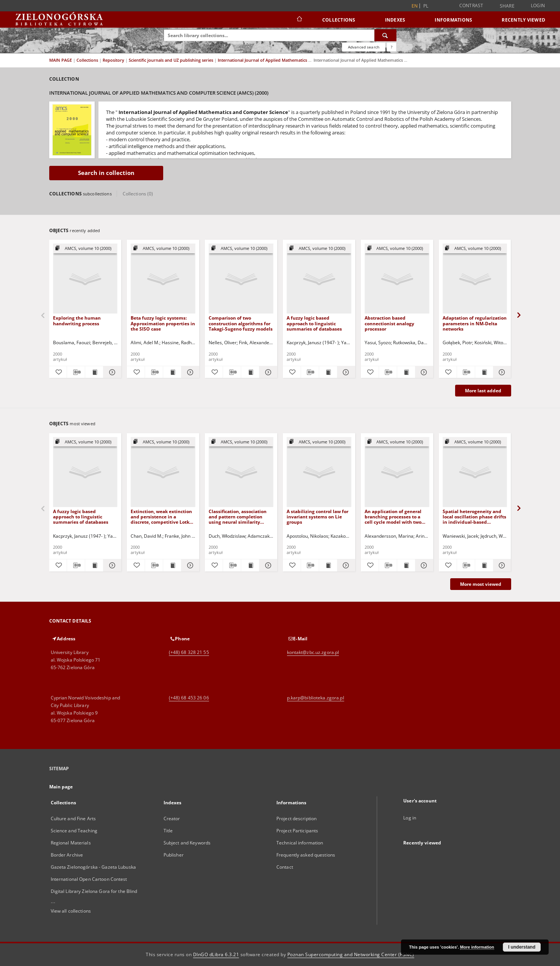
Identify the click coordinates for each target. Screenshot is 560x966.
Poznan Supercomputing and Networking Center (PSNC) (351, 954)
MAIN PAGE (61, 60)
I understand (522, 947)
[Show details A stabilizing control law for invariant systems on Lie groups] (345, 565)
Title (168, 831)
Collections (339, 20)
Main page (61, 787)
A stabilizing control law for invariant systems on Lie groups (317, 517)
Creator (172, 819)
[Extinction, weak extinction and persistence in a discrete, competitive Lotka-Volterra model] (163, 472)
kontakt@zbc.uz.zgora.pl (313, 652)
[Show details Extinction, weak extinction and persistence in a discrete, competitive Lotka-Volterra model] (189, 565)
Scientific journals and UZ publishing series (172, 60)
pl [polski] (426, 6)
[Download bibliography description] (76, 372)
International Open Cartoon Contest (89, 879)
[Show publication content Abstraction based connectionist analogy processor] (406, 372)
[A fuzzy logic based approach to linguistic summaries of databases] (319, 279)
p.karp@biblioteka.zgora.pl (316, 698)
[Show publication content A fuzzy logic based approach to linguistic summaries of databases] (328, 372)
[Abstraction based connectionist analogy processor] (397, 279)
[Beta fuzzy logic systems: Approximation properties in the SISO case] (163, 279)
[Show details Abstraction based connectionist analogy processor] (423, 372)
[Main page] (299, 20)
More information (477, 947)
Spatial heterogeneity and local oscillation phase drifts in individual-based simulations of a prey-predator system (474, 517)
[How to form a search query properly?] (392, 47)
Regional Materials (71, 843)
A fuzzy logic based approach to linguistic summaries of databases (314, 323)
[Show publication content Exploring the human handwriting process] (94, 372)
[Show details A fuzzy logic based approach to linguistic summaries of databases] (345, 372)
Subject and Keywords (187, 843)
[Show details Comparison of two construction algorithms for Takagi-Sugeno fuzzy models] (267, 372)
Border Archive (67, 855)
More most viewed (481, 584)
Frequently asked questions (306, 855)
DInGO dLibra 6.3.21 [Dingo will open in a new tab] (216, 954)
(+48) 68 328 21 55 (189, 652)
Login (538, 5)
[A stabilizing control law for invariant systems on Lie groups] (319, 472)
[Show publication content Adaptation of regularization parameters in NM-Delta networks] (484, 372)
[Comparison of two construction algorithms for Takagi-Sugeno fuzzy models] (241, 279)
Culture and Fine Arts (73, 819)
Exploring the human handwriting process (77, 321)
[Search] (385, 35)
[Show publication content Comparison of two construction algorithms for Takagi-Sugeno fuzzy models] (250, 372)
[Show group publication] (85, 249)
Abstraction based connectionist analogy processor (389, 323)
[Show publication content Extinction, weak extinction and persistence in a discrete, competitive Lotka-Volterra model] (172, 565)
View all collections (71, 911)
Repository (114, 60)
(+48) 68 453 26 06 (189, 698)
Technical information (300, 843)
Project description (296, 819)
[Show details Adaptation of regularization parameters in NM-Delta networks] (501, 372)
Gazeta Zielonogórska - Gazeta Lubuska (93, 867)
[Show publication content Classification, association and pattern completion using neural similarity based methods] (250, 565)
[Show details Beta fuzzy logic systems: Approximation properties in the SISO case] (189, 372)
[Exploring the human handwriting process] (85, 279)
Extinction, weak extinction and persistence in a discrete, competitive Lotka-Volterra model (162, 517)
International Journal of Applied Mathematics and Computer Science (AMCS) (293, 60)
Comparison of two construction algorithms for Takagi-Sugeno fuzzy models (241, 323)
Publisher (174, 855)
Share (507, 6)
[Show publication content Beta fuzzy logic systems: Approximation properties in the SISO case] (172, 372)
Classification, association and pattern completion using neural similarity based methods (238, 517)
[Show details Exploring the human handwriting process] (111, 372)
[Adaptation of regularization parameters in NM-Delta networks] (475, 279)
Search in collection (106, 173)
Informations (453, 20)
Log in (410, 818)
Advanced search (364, 47)
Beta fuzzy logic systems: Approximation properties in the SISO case (163, 323)
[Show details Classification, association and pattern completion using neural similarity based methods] (267, 565)
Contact (285, 867)
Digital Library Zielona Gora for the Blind (94, 891)
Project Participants (297, 831)
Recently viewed (523, 20)
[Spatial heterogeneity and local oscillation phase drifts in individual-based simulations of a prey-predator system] (475, 472)
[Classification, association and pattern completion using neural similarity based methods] (241, 472)
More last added (483, 391)
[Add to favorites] (58, 372)
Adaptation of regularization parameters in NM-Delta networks (475, 323)
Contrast (471, 5)
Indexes (395, 20)
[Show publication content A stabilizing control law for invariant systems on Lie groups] (328, 565)
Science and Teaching (74, 831)
